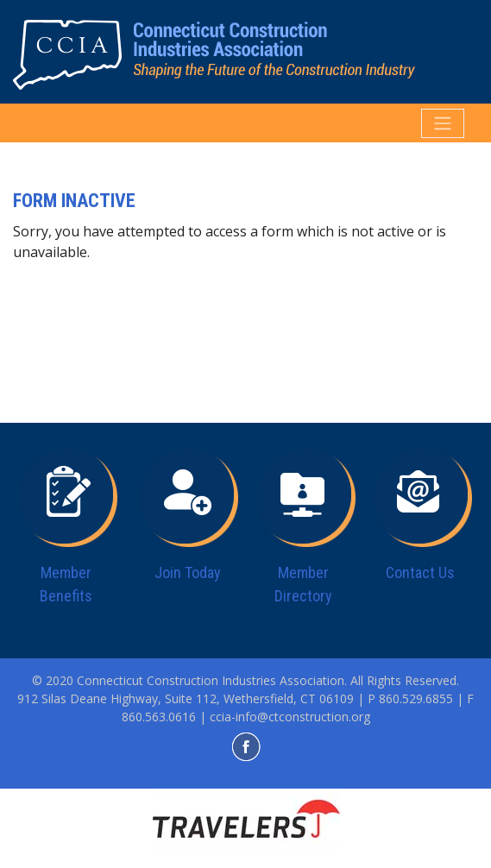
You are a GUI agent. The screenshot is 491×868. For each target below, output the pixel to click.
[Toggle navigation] (443, 123)
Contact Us (420, 572)
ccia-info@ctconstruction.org (290, 717)
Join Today (188, 572)
